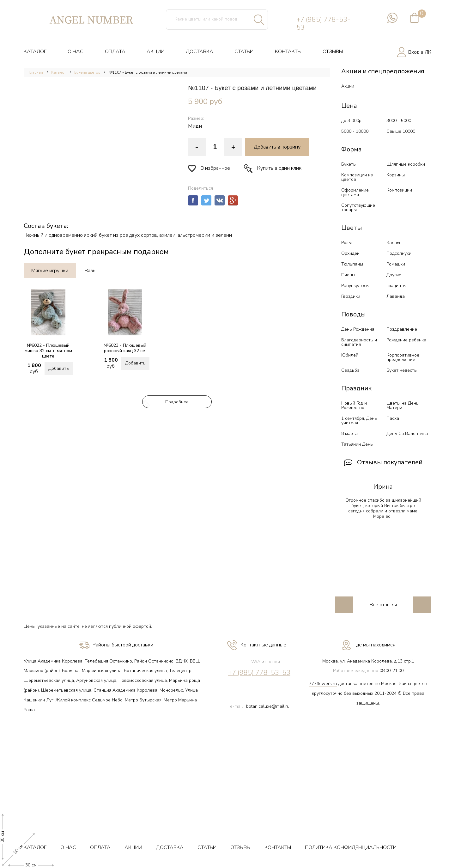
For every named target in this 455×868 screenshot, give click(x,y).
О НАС (76, 52)
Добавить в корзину (277, 147)
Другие (394, 275)
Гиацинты (396, 286)
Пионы (348, 275)
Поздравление (402, 329)
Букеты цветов (87, 72)
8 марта (349, 434)
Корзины (396, 175)
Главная (36, 72)
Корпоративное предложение (403, 357)
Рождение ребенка (406, 340)
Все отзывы (383, 605)
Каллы (393, 243)
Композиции (399, 190)
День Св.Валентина (407, 434)
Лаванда (396, 296)
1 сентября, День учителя (359, 421)
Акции (348, 86)
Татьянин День (357, 444)
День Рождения (358, 329)
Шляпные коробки (406, 164)
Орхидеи (350, 253)
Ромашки (396, 264)
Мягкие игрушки (50, 271)
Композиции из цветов (357, 177)
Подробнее (177, 402)
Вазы (91, 271)
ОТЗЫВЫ (333, 52)
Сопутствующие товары (358, 208)
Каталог (59, 72)
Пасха (393, 418)
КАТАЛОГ (35, 52)
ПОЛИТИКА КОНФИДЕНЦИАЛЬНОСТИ (351, 847)
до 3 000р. (352, 121)
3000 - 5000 (399, 121)
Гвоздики (351, 296)
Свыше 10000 (401, 131)
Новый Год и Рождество (354, 405)
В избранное (209, 168)
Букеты (349, 164)
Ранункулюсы (355, 286)
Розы (346, 243)
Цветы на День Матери (403, 405)
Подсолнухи (399, 253)
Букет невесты (402, 370)
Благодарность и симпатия (359, 342)
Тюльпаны (352, 264)
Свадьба (350, 370)
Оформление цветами (355, 192)
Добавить (59, 368)
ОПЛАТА (115, 52)
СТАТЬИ (244, 52)
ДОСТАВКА (200, 52)
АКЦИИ (155, 52)
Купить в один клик (273, 169)
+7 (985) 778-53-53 (323, 24)
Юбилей (350, 355)
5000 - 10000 (355, 131)
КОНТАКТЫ (288, 52)
